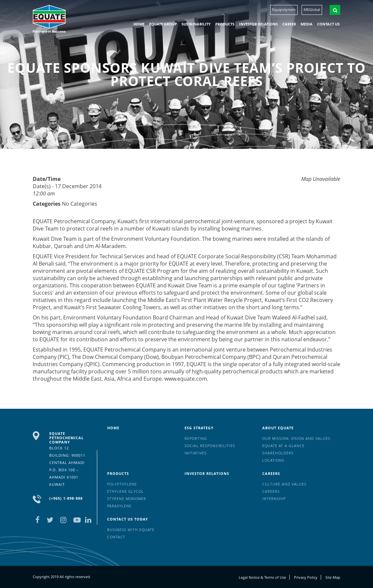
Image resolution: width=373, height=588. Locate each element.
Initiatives (196, 453)
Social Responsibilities (210, 446)
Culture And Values (284, 484)
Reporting (196, 438)
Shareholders (278, 453)
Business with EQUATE (131, 530)
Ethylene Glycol (125, 491)
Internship (274, 499)
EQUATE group (163, 24)
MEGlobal (312, 9)
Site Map (333, 577)
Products (225, 24)
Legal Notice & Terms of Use (262, 577)
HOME (139, 24)
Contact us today (128, 519)
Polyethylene (122, 484)
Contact (116, 537)
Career (289, 24)
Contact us (328, 24)
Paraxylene (119, 506)
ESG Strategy (199, 428)
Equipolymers (284, 9)
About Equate (278, 428)
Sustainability (196, 24)
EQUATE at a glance (283, 446)
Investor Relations (258, 24)
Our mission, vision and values (296, 438)
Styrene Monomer (127, 499)
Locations (273, 460)
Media (307, 24)
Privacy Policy (306, 577)
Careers (271, 473)
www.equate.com (186, 379)
